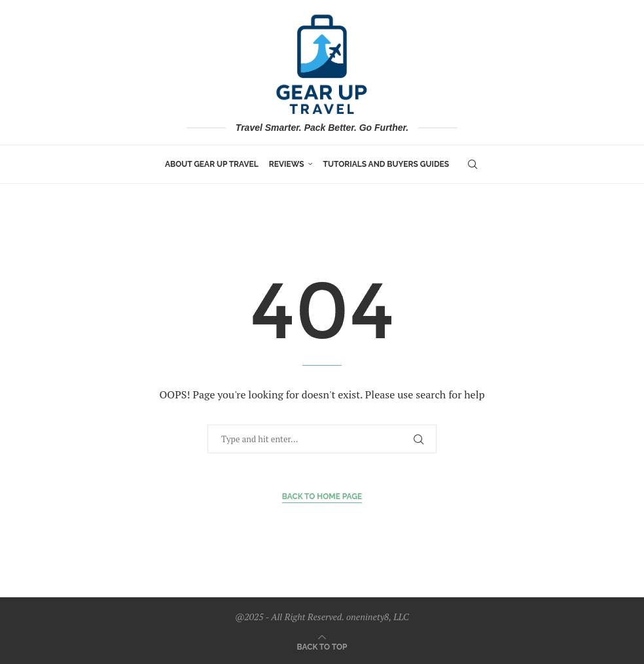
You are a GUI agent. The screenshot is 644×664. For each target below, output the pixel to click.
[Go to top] (322, 646)
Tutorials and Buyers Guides (386, 164)
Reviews (287, 164)
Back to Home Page (322, 497)
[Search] (473, 164)
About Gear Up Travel (212, 164)
